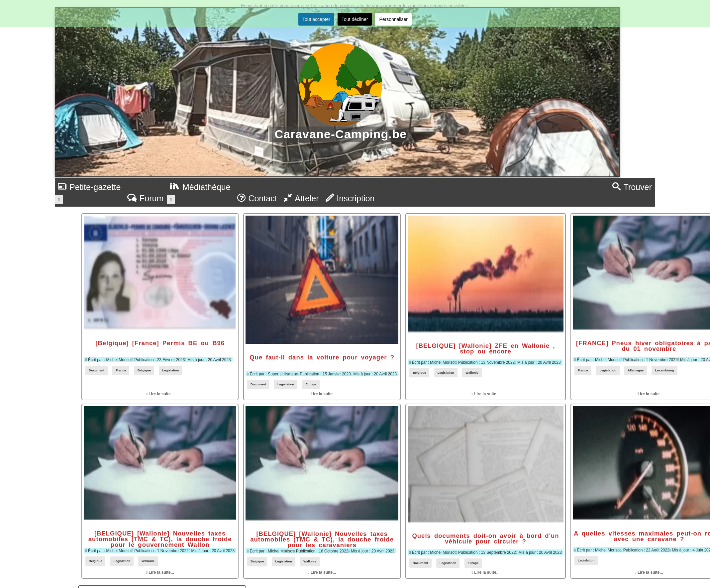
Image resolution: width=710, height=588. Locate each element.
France (121, 370)
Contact (257, 198)
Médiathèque (200, 187)
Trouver (632, 187)
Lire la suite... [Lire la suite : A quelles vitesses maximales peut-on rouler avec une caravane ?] (649, 572)
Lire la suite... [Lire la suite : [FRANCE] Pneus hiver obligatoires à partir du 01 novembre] (649, 394)
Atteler (301, 198)
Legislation (170, 370)
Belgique (144, 370)
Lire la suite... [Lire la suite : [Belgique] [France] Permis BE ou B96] (160, 394)
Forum (145, 198)
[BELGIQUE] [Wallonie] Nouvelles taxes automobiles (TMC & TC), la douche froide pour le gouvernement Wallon (160, 539)
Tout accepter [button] (316, 19)
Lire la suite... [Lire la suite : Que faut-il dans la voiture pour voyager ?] (322, 394)
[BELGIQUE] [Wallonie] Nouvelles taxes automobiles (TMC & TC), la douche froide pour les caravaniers (322, 539)
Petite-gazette (89, 187)
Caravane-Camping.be (341, 134)
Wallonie (472, 373)
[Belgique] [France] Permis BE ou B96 (160, 343)
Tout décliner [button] (355, 19)
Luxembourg (664, 370)
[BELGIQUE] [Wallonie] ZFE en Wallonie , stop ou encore (486, 348)
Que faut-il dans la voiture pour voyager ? (322, 357)
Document (97, 370)
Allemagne (636, 370)
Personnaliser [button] (393, 19)
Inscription (350, 198)
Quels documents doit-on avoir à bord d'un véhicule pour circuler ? (485, 539)
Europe (311, 384)
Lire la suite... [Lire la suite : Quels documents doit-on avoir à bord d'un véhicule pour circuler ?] (486, 572)
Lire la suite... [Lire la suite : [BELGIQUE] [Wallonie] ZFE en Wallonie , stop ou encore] (486, 394)
